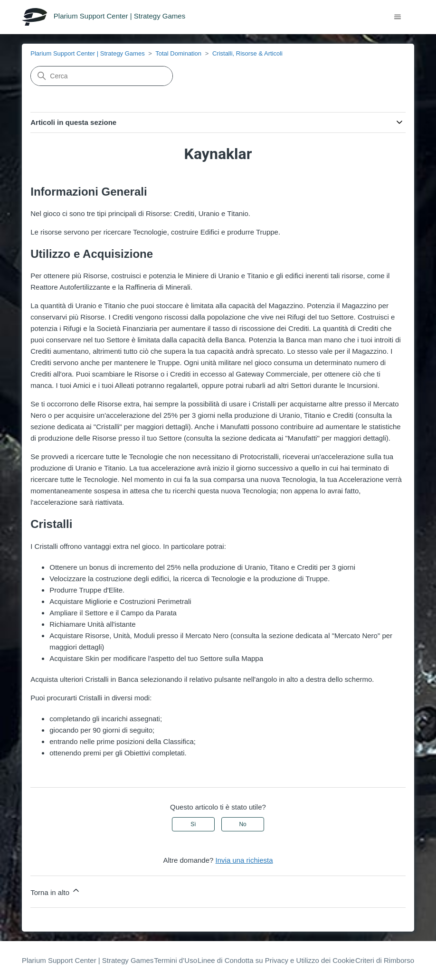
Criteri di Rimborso (385, 960)
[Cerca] (102, 76)
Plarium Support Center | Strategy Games (87, 53)
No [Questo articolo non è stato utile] (242, 824)
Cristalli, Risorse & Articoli (247, 53)
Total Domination (178, 53)
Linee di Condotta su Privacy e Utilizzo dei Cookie (276, 960)
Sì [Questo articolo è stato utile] (193, 824)
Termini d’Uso (175, 960)
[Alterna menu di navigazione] (397, 17)
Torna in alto (56, 891)
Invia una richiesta (244, 860)
